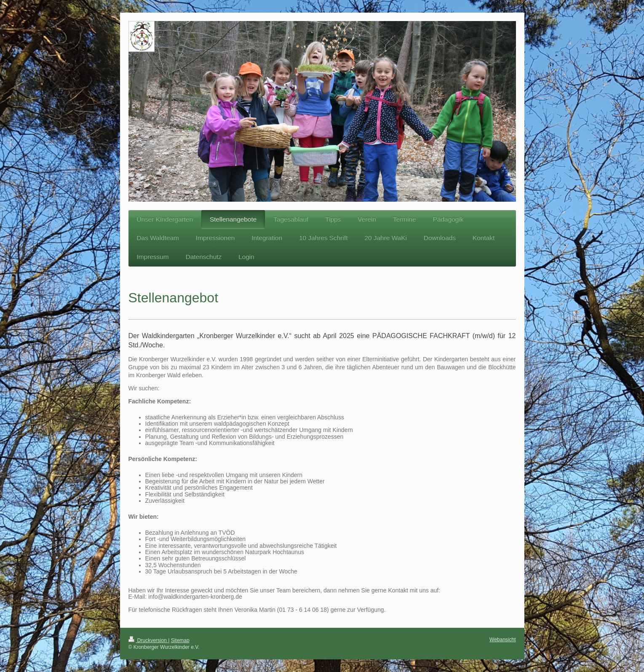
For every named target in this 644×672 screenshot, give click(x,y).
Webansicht (502, 640)
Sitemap (180, 640)
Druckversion (148, 640)
